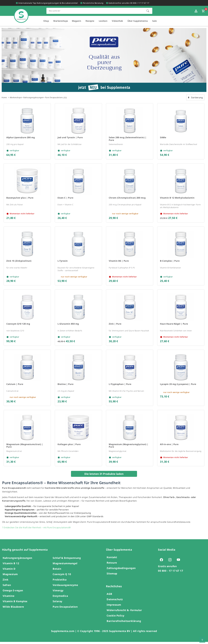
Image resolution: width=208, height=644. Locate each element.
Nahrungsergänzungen (33, 97)
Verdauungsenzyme (65, 587)
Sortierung (195, 97)
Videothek (117, 21)
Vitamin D (9, 571)
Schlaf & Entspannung (67, 560)
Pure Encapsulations (54, 97)
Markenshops (61, 21)
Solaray (58, 603)
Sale (155, 21)
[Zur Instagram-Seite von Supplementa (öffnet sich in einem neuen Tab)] (171, 562)
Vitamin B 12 (11, 565)
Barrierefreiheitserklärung (124, 623)
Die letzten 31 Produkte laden (104, 476)
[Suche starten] (148, 11)
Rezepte (90, 21)
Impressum (114, 607)
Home (4, 97)
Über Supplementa (138, 21)
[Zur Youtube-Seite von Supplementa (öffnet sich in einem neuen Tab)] (179, 562)
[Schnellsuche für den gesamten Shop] (95, 11)
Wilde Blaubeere (13, 609)
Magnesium (10, 576)
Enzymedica (60, 598)
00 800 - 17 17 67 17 (171, 573)
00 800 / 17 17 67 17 (140, 3)
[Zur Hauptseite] (21, 13)
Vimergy (58, 592)
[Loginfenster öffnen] (196, 11)
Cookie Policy (116, 618)
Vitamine (8, 598)
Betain (57, 571)
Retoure (112, 565)
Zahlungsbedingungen (121, 570)
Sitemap (112, 576)
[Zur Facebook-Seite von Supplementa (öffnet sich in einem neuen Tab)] (162, 562)
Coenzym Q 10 (62, 576)
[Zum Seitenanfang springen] (202, 640)
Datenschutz (115, 601)
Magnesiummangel (65, 565)
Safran (7, 587)
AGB (109, 596)
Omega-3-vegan (13, 592)
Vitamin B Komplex (15, 603)
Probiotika (60, 582)
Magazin (77, 21)
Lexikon (103, 21)
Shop (46, 21)
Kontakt (112, 559)
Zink (6, 582)
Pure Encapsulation (65, 609)
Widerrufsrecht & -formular (124, 612)
